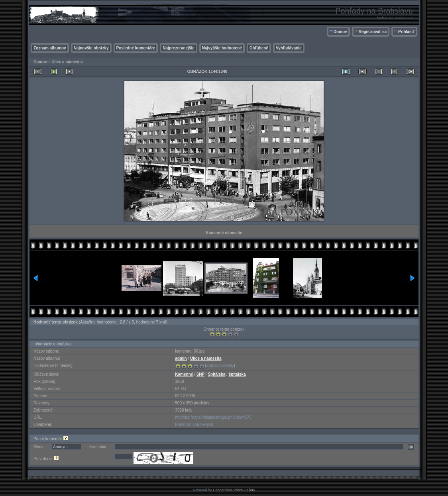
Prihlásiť (406, 32)
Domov (340, 32)
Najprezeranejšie (179, 48)
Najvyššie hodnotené (222, 48)
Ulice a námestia (67, 62)
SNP (200, 374)
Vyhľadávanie (289, 48)
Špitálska (216, 374)
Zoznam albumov (50, 48)
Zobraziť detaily (220, 366)
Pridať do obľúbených (194, 424)
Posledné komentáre (136, 48)
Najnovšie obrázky (91, 48)
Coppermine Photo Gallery (234, 490)
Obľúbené (259, 48)
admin (181, 358)
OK (411, 447)
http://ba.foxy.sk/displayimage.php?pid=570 (213, 417)
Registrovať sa (373, 32)
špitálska (237, 374)
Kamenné (184, 374)
